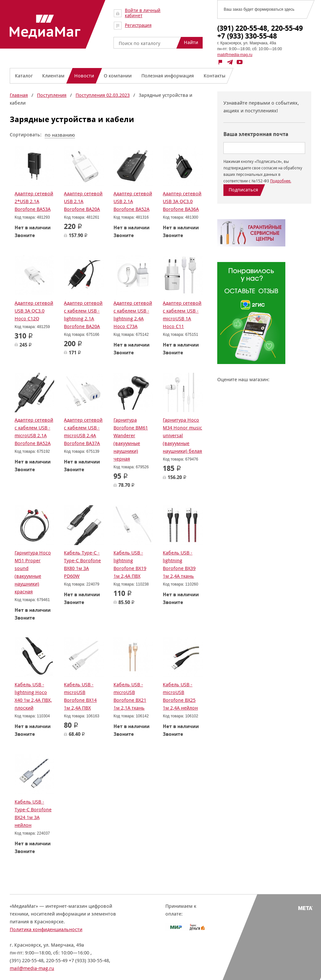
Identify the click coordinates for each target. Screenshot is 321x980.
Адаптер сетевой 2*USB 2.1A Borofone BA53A (34, 201)
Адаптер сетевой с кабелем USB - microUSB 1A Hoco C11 (182, 315)
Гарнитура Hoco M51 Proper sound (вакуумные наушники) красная (33, 572)
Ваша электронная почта (256, 134)
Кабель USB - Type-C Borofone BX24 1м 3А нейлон (33, 813)
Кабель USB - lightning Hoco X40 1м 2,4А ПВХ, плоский (33, 696)
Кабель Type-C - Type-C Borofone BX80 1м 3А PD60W (82, 564)
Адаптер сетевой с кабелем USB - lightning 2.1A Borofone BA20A (83, 315)
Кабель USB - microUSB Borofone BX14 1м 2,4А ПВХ (80, 696)
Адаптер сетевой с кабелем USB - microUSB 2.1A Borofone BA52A (34, 432)
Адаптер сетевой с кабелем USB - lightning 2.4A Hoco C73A (133, 315)
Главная (19, 95)
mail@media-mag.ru (235, 55)
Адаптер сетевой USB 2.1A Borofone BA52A (133, 201)
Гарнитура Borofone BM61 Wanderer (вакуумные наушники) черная (131, 439)
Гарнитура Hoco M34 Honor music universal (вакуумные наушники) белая (182, 435)
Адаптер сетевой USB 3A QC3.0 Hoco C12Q (34, 311)
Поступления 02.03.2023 (103, 95)
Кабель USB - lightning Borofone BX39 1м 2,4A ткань (179, 564)
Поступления (52, 95)
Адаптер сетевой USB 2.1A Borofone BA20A (83, 201)
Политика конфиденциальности (46, 929)
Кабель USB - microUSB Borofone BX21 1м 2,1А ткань (130, 696)
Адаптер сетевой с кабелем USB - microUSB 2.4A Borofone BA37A (83, 432)
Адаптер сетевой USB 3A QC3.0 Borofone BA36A (182, 201)
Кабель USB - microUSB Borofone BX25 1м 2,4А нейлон (180, 696)
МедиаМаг (45, 27)
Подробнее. (281, 181)
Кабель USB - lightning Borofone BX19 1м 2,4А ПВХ (130, 564)
